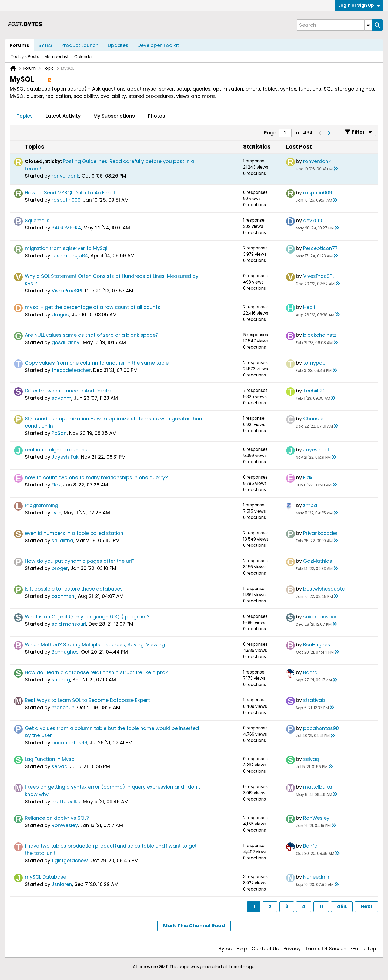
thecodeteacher (71, 370)
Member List (57, 57)
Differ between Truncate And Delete (68, 391)
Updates (118, 45)
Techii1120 (314, 391)
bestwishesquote (324, 589)
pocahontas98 (69, 743)
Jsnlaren (62, 884)
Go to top (364, 949)
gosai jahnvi (66, 342)
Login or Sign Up (359, 5)
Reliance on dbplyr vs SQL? (57, 818)
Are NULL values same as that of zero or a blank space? (92, 335)
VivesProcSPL (67, 291)
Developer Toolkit (158, 45)
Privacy (292, 949)
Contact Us (265, 949)
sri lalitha (62, 540)
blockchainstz (320, 335)
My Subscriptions (114, 116)
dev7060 (313, 220)
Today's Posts (25, 57)
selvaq (60, 766)
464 (342, 906)
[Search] (334, 25)
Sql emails (37, 220)
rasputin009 (66, 200)
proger (60, 568)
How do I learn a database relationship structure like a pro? (96, 672)
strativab (314, 700)
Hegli (309, 307)
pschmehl (63, 596)
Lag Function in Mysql (50, 759)
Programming (41, 505)
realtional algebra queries (56, 450)
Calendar (84, 57)
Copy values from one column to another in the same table (97, 363)
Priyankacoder (320, 533)
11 (321, 906)
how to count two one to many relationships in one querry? (96, 477)
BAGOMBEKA (66, 228)
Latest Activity (63, 116)
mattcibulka (66, 801)
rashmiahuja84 (70, 256)
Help (242, 949)
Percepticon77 (320, 248)
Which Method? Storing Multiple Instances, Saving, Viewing (95, 644)
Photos (156, 116)
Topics (25, 116)
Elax (56, 485)
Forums (20, 45)
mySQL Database (46, 877)
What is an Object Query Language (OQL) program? (87, 617)
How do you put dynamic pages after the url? (80, 561)
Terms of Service (326, 949)
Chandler (314, 419)
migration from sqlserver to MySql (66, 248)
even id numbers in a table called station (74, 533)
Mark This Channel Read (194, 926)
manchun (63, 707)
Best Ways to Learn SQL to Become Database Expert (87, 700)
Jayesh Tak (65, 457)
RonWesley (65, 825)
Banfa (310, 672)
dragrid (61, 314)
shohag (61, 680)
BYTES (45, 45)
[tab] (25, 116)
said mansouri (69, 624)
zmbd (310, 505)
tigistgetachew (70, 860)
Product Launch (80, 45)
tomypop (314, 363)
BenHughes (65, 652)
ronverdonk (65, 176)
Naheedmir (316, 877)
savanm (61, 398)
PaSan (59, 433)
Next (367, 906)
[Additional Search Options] (368, 25)
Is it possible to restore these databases (74, 589)
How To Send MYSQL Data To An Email (70, 193)
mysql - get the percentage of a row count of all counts (93, 307)
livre (56, 513)
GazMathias (318, 561)
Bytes (225, 949)
